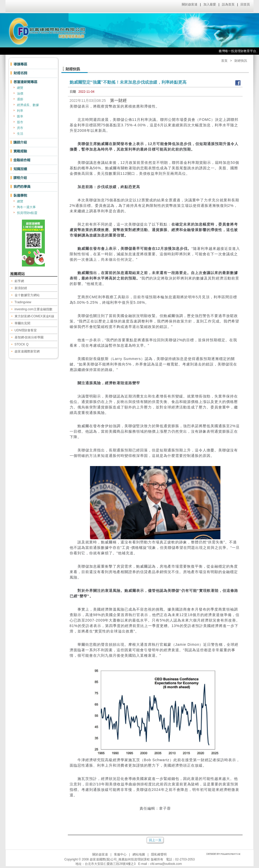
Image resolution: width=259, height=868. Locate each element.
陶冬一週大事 (26, 207)
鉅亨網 (19, 281)
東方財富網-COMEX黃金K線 (34, 316)
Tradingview (23, 302)
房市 (20, 128)
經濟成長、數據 (28, 105)
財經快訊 (241, 61)
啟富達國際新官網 (27, 351)
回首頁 (245, 4)
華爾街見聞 (22, 323)
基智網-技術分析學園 (29, 337)
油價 (20, 94)
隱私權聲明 (159, 854)
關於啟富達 (190, 4)
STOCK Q (22, 344)
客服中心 (120, 854)
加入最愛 (210, 4)
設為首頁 (228, 4)
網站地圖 (139, 854)
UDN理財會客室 (26, 330)
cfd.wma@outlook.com (166, 864)
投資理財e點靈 (27, 213)
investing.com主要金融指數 (34, 309)
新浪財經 (21, 288)
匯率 (20, 116)
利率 (20, 111)
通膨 (20, 99)
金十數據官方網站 (27, 295)
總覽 (20, 88)
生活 (20, 134)
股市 (20, 122)
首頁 (224, 61)
